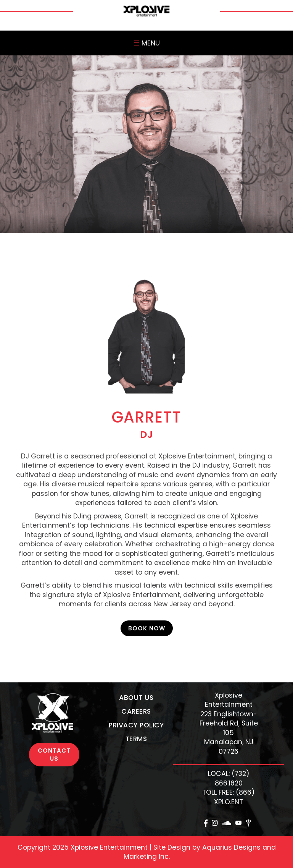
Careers (136, 711)
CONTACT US (54, 755)
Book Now (147, 628)
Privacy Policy (136, 725)
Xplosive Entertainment (229, 700)
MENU (147, 43)
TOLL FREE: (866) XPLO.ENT (229, 797)
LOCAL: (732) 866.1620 (229, 778)
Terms (136, 739)
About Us (136, 698)
